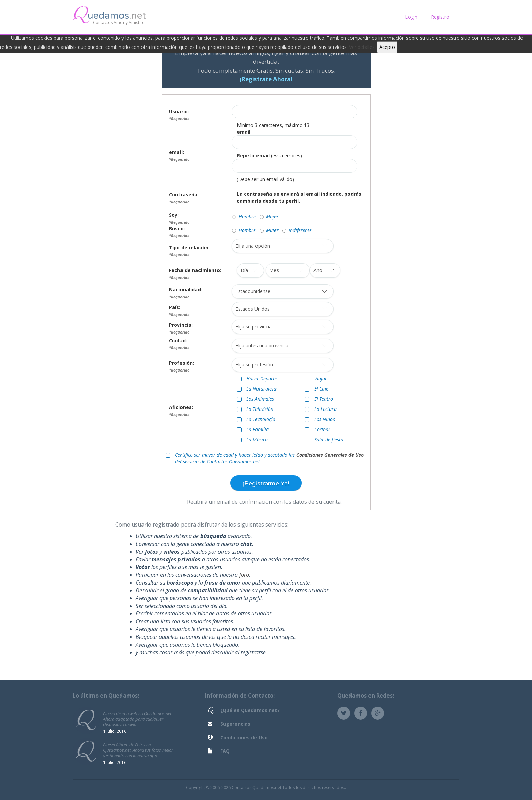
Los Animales (260, 399)
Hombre (247, 217)
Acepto (387, 47)
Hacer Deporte (262, 378)
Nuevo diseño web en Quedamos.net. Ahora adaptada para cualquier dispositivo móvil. (138, 719)
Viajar (321, 378)
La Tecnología (261, 419)
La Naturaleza (261, 389)
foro (244, 575)
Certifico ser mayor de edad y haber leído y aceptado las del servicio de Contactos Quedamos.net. (269, 458)
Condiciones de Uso (244, 737)
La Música (257, 440)
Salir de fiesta (329, 440)
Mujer (272, 217)
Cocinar (322, 429)
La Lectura (325, 409)
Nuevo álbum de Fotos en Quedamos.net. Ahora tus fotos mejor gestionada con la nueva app (138, 750)
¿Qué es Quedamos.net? (250, 710)
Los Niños (325, 419)
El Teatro (324, 399)
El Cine (321, 389)
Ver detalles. (362, 47)
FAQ (225, 751)
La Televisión (260, 409)
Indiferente (300, 230)
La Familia (258, 429)
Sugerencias (235, 724)
